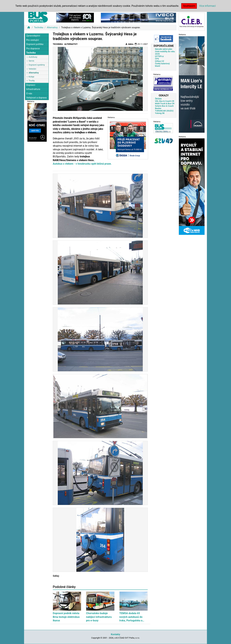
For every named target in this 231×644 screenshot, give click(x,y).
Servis (31, 61)
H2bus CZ (160, 61)
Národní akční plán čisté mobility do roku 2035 (165, 51)
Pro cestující (32, 40)
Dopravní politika (35, 44)
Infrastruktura (33, 89)
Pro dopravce (33, 49)
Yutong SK (160, 113)
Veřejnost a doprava (36, 98)
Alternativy (52, 28)
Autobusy (33, 57)
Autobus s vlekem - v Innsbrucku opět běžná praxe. (82, 164)
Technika (39, 28)
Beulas (158, 108)
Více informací (207, 6)
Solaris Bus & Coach (164, 106)
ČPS (157, 59)
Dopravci (31, 85)
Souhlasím (189, 6)
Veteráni (32, 69)
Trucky (32, 81)
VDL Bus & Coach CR (165, 101)
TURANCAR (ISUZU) (164, 111)
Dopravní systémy (37, 65)
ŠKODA (158, 99)
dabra (129, 44)
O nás (29, 94)
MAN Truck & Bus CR (165, 104)
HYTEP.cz (159, 56)
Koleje (31, 77)
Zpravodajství (33, 36)
